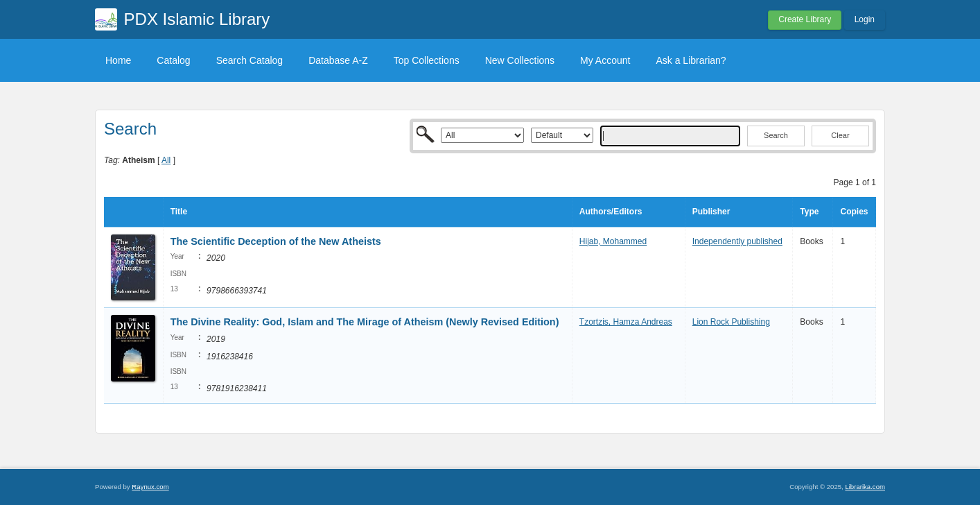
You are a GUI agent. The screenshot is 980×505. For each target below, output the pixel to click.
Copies (854, 212)
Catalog (173, 60)
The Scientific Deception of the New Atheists (276, 241)
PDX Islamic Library (197, 19)
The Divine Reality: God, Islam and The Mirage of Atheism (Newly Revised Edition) (365, 322)
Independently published (737, 241)
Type (809, 212)
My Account (605, 60)
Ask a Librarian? (691, 60)
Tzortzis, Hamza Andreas (626, 322)
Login (865, 19)
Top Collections (427, 60)
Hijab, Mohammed (613, 241)
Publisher (711, 212)
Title (179, 212)
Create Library (805, 19)
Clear (840, 135)
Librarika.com (865, 487)
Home (118, 60)
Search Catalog (250, 60)
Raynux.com (150, 487)
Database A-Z (338, 60)
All (166, 160)
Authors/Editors (611, 212)
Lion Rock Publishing (731, 322)
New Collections (520, 60)
